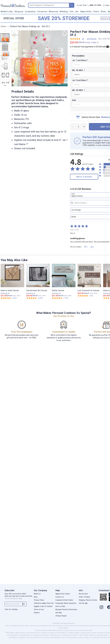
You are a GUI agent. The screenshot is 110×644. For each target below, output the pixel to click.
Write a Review (84, 177)
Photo (103, 12)
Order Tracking (84, 597)
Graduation (30, 12)
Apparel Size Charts (63, 594)
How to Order (60, 606)
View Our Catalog (11, 609)
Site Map (59, 613)
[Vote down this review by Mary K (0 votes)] (92, 247)
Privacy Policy (39, 600)
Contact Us (60, 597)
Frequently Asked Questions (66, 603)
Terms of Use (39, 610)
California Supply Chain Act (44, 603)
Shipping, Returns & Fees (88, 600)
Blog (36, 597)
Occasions (42, 12)
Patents (37, 613)
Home (96, 12)
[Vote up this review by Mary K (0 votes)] (86, 247)
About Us (37, 594)
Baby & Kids (86, 12)
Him (72, 12)
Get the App (83, 603)
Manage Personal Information (66, 610)
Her (77, 12)
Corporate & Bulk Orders (64, 600)
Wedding (64, 12)
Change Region (61, 616)
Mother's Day (7, 12)
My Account (83, 594)
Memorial (53, 12)
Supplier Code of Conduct (43, 606)
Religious (19, 12)
